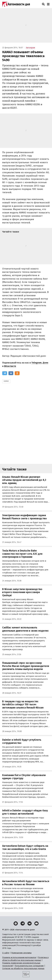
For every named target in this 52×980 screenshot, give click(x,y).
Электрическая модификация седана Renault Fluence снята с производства (24, 517)
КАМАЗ (6, 381)
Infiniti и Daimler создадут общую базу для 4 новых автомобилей (25, 812)
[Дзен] (16, 923)
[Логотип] (16, 4)
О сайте (6, 953)
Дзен (45, 363)
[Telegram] (5, 373)
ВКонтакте (10, 366)
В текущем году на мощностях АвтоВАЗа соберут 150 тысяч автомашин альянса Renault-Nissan (23, 705)
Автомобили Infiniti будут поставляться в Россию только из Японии (26, 883)
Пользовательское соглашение (29, 966)
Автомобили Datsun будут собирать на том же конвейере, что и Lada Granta (25, 847)
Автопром (30, 48)
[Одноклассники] (17, 373)
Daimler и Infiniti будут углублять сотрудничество (22, 741)
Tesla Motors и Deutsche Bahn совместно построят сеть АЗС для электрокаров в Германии (22, 554)
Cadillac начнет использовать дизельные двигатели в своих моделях (25, 629)
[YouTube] (36, 923)
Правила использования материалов (19, 958)
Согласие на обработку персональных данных (23, 969)
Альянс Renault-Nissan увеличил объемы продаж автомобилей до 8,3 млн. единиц (24, 480)
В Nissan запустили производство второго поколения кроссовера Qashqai (22, 592)
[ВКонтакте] (11, 373)
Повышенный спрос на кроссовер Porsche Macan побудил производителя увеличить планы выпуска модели (26, 666)
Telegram (36, 363)
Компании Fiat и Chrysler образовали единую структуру (24, 777)
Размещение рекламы (21, 953)
